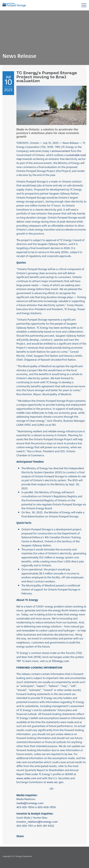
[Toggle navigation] (84, 5)
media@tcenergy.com (30, 803)
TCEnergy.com (60, 661)
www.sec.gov (55, 782)
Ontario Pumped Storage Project (36, 171)
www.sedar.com (26, 778)
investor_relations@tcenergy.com (37, 821)
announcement (61, 151)
